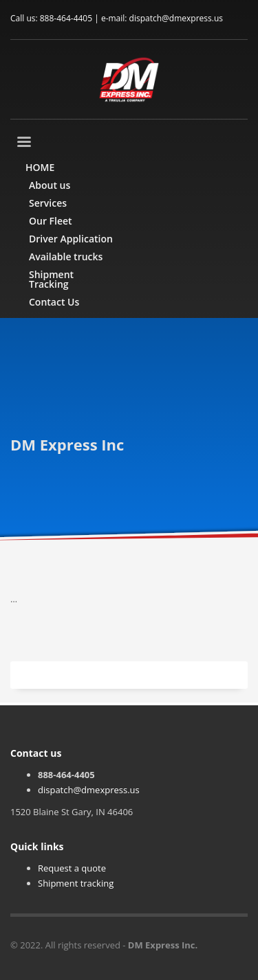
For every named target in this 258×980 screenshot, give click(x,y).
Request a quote (72, 868)
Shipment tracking (76, 883)
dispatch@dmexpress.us (89, 790)
